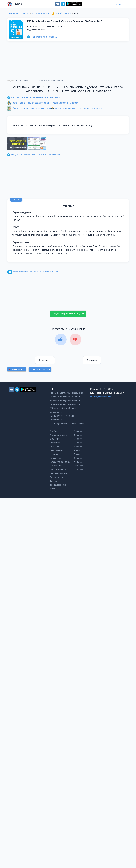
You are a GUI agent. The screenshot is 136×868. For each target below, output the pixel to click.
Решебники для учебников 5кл (65, 397)
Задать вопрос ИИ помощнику (69, 314)
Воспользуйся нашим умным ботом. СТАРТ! (33, 272)
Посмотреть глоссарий (40, 369)
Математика (56, 466)
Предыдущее (45, 360)
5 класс (78, 447)
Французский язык (59, 485)
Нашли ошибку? (16, 369)
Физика (53, 481)
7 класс (78, 454)
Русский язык (56, 477)
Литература (55, 458)
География (55, 443)
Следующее (92, 360)
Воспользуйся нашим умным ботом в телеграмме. (34, 97)
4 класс (78, 443)
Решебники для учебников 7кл (65, 404)
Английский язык (58, 435)
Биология (54, 439)
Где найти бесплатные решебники (66, 393)
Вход (118, 4)
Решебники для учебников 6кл (65, 400)
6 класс (78, 450)
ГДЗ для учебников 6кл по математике (63, 418)
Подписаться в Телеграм (42, 37)
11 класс (79, 470)
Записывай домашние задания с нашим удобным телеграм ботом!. (43, 103)
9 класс (78, 462)
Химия (53, 489)
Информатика (57, 450)
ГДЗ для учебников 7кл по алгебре (67, 423)
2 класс (78, 435)
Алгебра (54, 431)
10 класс (79, 466)
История (54, 454)
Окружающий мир (59, 473)
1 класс (78, 431)
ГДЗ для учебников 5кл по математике (63, 410)
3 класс (78, 439)
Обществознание (58, 470)
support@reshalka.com (101, 397)
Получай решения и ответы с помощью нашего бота (35, 155)
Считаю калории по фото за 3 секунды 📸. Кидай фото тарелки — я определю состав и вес (55, 108)
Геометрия (55, 447)
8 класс (78, 458)
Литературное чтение (60, 462)
